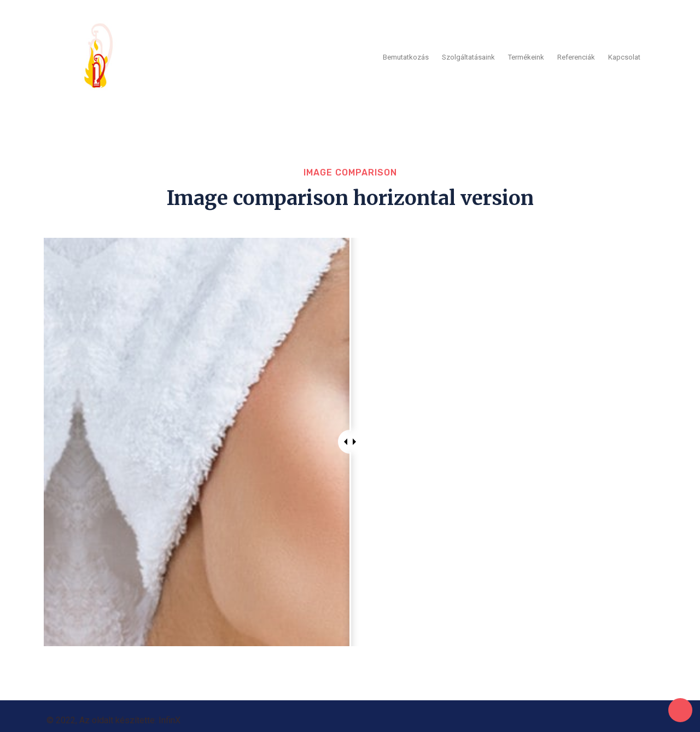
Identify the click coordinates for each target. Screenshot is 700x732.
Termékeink (526, 54)
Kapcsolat (624, 54)
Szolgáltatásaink (468, 54)
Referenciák (576, 54)
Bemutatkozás (406, 54)
